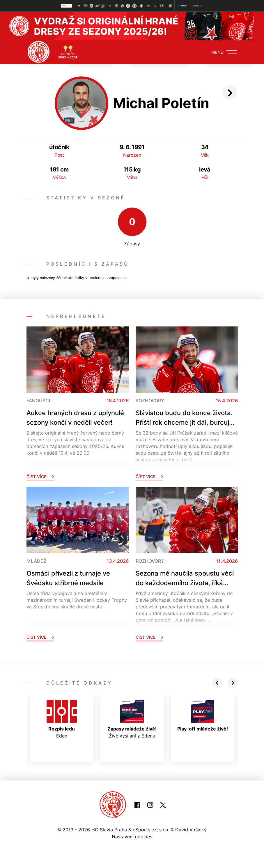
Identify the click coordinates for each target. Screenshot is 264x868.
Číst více (40, 477)
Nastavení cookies (132, 837)
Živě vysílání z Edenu (132, 719)
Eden (62, 719)
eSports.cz (145, 830)
